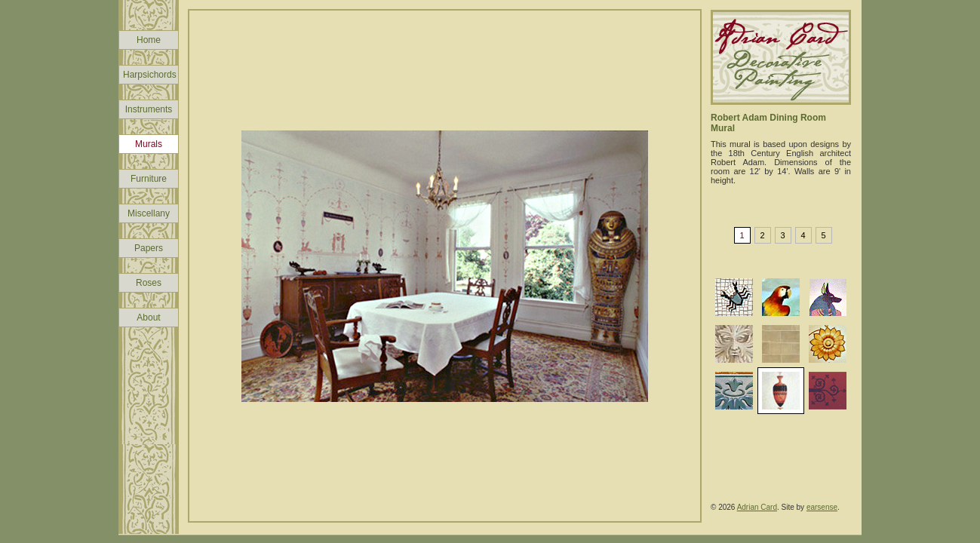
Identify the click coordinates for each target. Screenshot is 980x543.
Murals (149, 144)
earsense (822, 507)
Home (149, 40)
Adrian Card (757, 507)
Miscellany (149, 213)
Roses (149, 283)
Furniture (149, 179)
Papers (149, 248)
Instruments (149, 109)
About (148, 318)
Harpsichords (150, 75)
